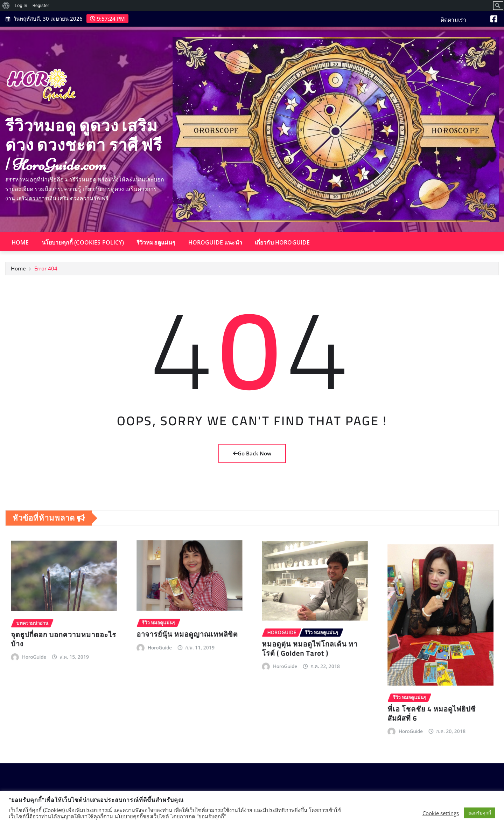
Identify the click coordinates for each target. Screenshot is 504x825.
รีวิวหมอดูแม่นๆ (156, 242)
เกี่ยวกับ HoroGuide (282, 242)
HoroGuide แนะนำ (215, 242)
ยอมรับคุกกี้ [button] (480, 813)
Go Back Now (252, 453)
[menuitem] (6, 6)
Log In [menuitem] (21, 5)
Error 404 (46, 271)
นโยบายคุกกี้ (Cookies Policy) (83, 242)
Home (20, 242)
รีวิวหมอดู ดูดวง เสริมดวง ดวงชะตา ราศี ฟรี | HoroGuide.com (84, 145)
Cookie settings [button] (441, 813)
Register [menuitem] (41, 5)
